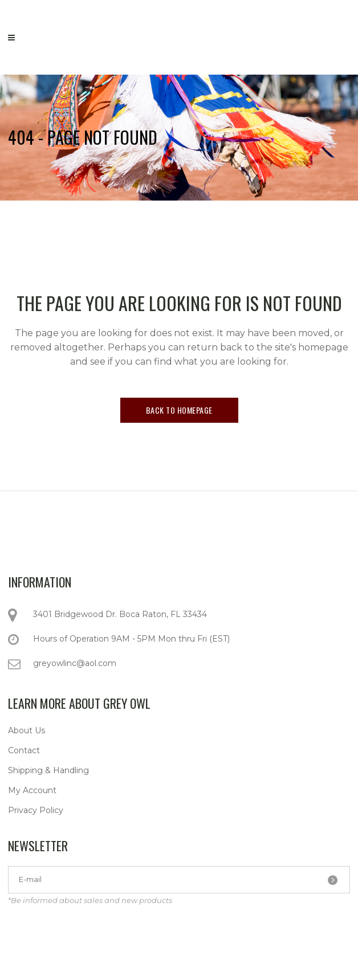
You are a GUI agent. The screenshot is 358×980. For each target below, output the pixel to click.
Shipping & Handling (48, 770)
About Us (27, 730)
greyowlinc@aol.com (75, 663)
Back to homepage (179, 410)
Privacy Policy (36, 810)
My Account (32, 790)
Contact (24, 750)
